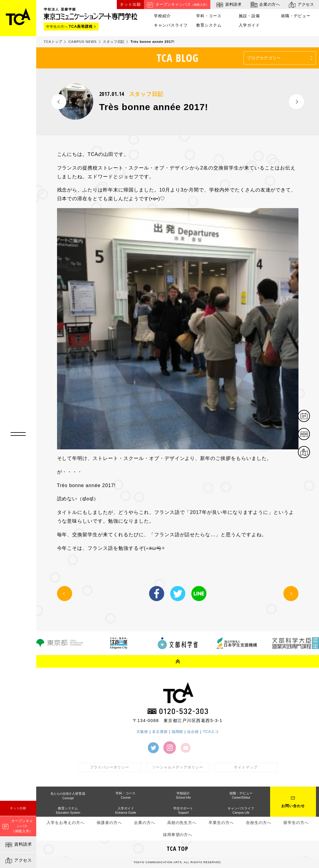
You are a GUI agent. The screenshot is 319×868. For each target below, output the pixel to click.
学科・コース (209, 16)
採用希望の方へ (178, 835)
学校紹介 (162, 16)
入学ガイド (249, 25)
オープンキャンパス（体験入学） (18, 826)
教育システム (209, 25)
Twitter (178, 594)
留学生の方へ (296, 823)
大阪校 (142, 732)
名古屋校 (160, 732)
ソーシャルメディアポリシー (177, 767)
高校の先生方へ (182, 823)
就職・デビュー (296, 16)
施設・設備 (249, 16)
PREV (59, 102)
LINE (199, 594)
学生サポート (183, 810)
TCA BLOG (178, 58)
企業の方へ (265, 5)
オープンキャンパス (177, 5)
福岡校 (178, 732)
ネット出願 (18, 808)
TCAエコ (211, 732)
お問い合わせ (293, 806)
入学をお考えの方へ (65, 823)
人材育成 (68, 796)
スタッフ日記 (146, 94)
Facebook (157, 594)
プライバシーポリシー (110, 767)
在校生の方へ (259, 823)
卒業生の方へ (221, 823)
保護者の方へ (109, 823)
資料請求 (18, 845)
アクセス (18, 860)
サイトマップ (246, 767)
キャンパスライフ (171, 25)
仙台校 (193, 732)
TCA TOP (178, 849)
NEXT (296, 102)
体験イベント (310, 416)
